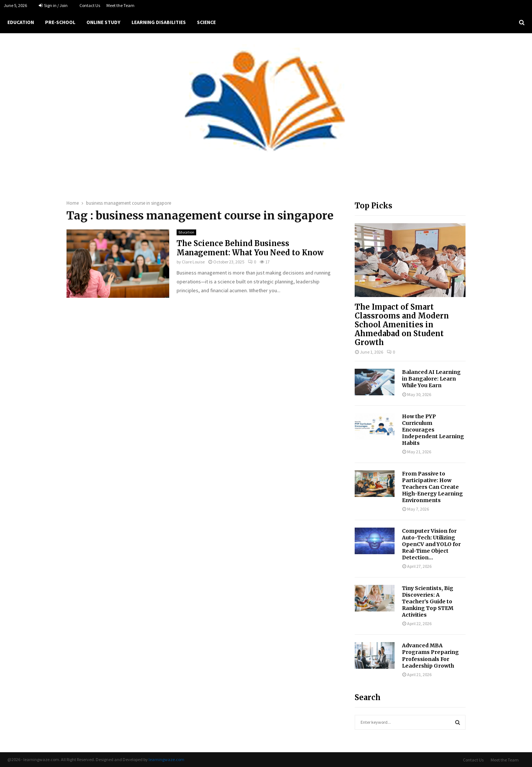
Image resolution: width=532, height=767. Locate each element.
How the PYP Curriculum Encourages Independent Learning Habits (433, 430)
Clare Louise (193, 262)
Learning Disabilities (159, 22)
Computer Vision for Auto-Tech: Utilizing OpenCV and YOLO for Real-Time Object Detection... (431, 544)
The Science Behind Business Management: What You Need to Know (250, 248)
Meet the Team (120, 5)
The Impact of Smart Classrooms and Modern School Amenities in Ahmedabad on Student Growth (402, 325)
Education (21, 22)
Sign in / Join (53, 5)
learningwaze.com (166, 759)
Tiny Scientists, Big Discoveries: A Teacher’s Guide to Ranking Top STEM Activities (428, 601)
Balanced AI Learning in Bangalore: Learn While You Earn (431, 379)
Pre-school (60, 22)
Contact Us (90, 5)
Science (206, 22)
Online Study (103, 22)
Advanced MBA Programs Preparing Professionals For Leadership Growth (430, 655)
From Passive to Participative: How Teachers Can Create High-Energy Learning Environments (432, 487)
